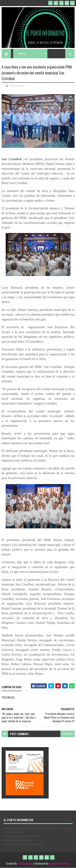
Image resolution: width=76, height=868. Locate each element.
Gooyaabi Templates (59, 863)
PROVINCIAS (17, 86)
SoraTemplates (25, 863)
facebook (67, 734)
